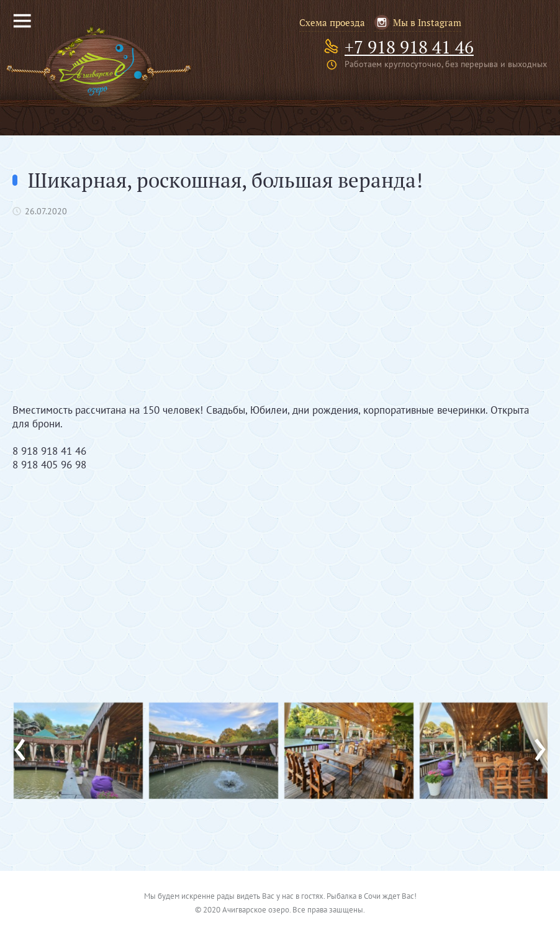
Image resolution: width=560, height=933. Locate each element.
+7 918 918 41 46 (409, 47)
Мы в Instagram (427, 22)
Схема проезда (332, 22)
